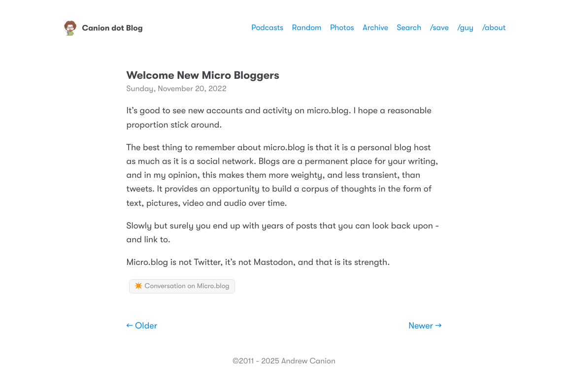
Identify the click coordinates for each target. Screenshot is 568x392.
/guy (465, 28)
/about (494, 28)
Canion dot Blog (103, 28)
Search (409, 28)
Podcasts (267, 28)
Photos (342, 28)
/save (439, 28)
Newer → (425, 326)
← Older (142, 326)
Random (307, 28)
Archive (375, 28)
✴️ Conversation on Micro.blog (182, 286)
